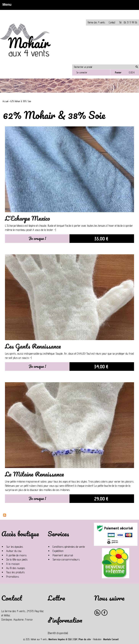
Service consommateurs (66, 559)
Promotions (13, 577)
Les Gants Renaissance (33, 346)
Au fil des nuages (16, 568)
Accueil (5, 101)
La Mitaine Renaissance (34, 474)
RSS (97, 613)
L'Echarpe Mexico (27, 218)
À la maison (13, 564)
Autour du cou (14, 551)
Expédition (58, 551)
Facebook (105, 613)
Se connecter (82, 72)
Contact (112, 22)
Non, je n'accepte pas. (34, 12)
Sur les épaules (15, 547)
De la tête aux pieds (17, 559)
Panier (118, 72)
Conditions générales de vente (69, 547)
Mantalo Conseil (111, 639)
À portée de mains (16, 555)
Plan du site (85, 639)
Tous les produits (15, 572)
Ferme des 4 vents (96, 22)
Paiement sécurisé (63, 555)
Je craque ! (37, 238)
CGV (75, 639)
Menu (6, 5)
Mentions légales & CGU (60, 639)
